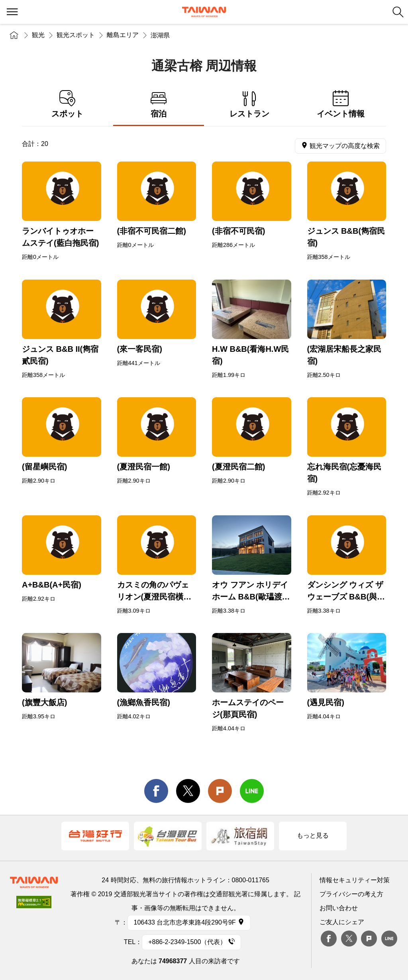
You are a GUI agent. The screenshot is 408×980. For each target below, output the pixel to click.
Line (389, 939)
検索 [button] (398, 12)
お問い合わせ (339, 908)
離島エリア (123, 35)
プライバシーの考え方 (351, 894)
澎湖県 (160, 35)
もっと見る (313, 835)
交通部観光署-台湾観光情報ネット (204, 12)
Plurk (220, 791)
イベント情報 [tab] (341, 104)
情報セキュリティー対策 (355, 880)
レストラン (250, 104)
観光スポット (76, 35)
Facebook (329, 939)
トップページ (14, 35)
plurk (369, 939)
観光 (38, 35)
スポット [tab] (68, 104)
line (252, 791)
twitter (188, 791)
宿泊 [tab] (159, 104)
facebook (156, 791)
